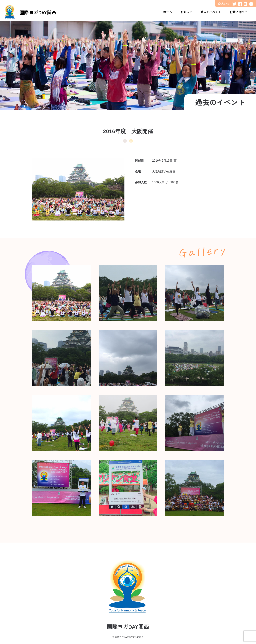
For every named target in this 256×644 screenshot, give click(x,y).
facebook (240, 4)
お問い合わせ (238, 12)
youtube (251, 4)
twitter (234, 4)
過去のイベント (211, 12)
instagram (246, 4)
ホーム (168, 12)
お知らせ (186, 12)
